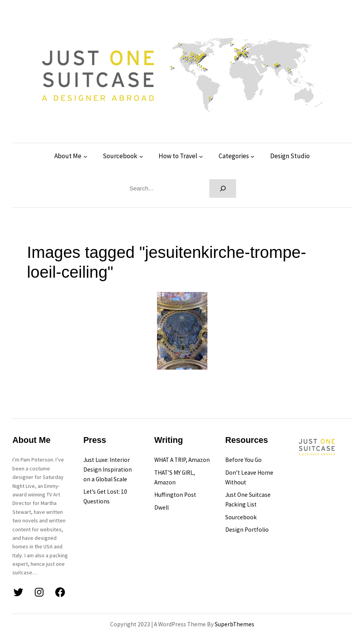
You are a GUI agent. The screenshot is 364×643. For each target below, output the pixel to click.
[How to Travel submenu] (201, 156)
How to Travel (178, 156)
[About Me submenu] (85, 156)
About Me (68, 156)
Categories (234, 156)
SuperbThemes (235, 624)
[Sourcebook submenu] (141, 156)
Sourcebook (120, 156)
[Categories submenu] (252, 156)
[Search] (223, 189)
